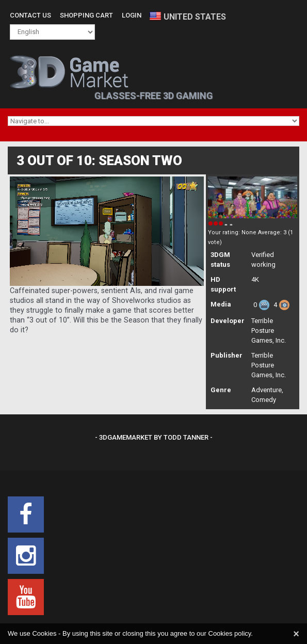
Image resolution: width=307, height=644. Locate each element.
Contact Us (30, 15)
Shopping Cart (86, 15)
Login (132, 15)
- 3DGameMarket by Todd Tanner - (154, 437)
